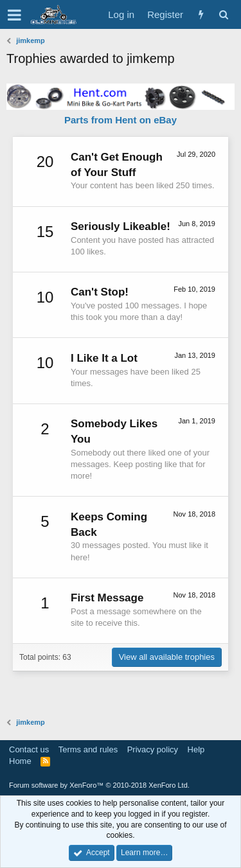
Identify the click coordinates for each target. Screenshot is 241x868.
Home (20, 761)
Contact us (29, 749)
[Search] (223, 14)
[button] (14, 15)
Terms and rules (88, 749)
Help (196, 749)
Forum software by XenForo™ (99, 785)
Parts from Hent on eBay (121, 120)
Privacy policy (153, 749)
